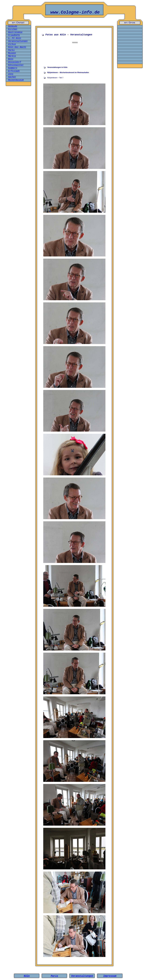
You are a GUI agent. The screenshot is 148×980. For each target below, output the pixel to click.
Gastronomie (15, 32)
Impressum (110, 976)
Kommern (13, 68)
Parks (11, 50)
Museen (12, 53)
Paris (54, 976)
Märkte (12, 56)
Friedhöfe (14, 35)
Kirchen (13, 29)
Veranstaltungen (18, 41)
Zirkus (12, 44)
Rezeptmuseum (16, 80)
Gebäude (13, 26)
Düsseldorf (15, 62)
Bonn (11, 59)
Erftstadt (14, 71)
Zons (11, 74)
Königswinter (16, 65)
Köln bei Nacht (17, 47)
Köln (27, 976)
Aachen (12, 77)
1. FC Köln (15, 38)
